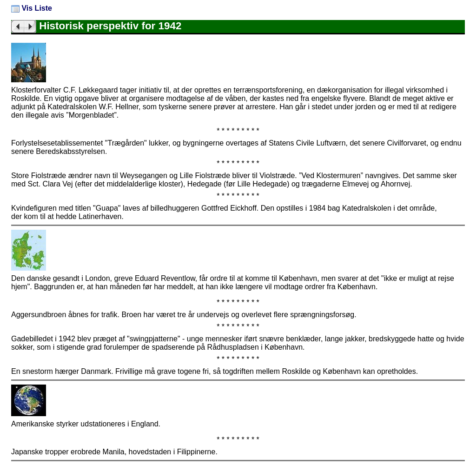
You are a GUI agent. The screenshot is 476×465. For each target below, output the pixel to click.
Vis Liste (32, 8)
